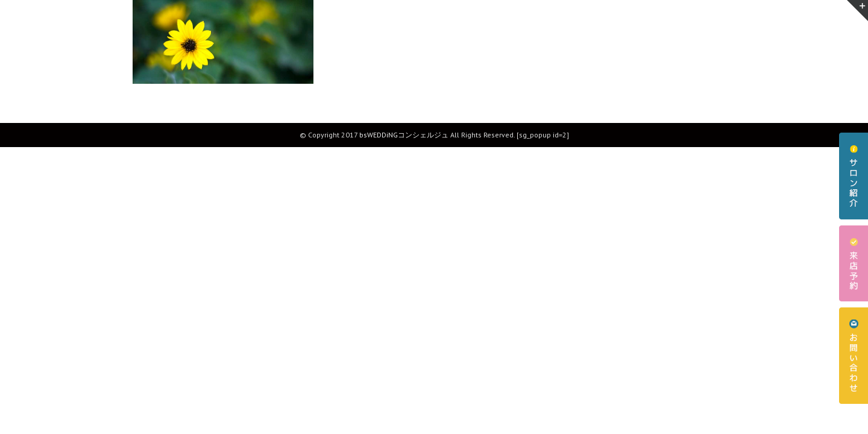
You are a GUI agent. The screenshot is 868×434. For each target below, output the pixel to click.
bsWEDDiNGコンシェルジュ (404, 135)
